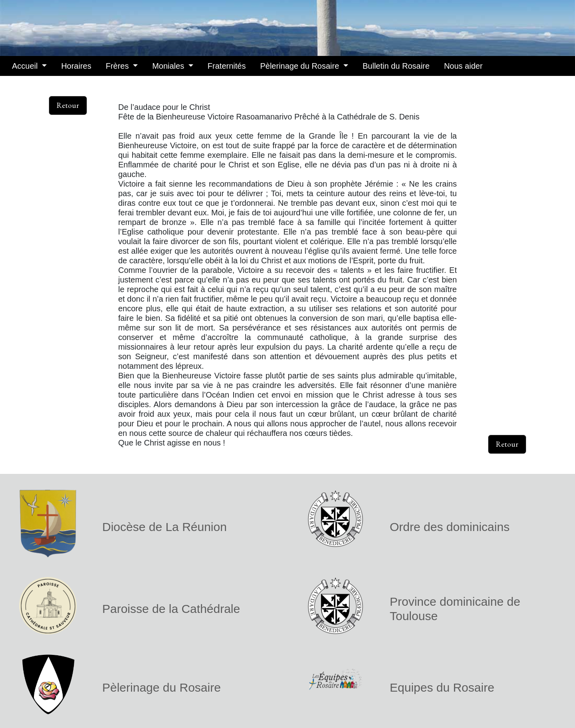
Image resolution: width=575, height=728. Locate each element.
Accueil (26, 66)
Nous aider (463, 66)
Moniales (169, 66)
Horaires (76, 66)
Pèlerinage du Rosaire (300, 66)
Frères (118, 66)
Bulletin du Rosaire (396, 66)
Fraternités (227, 66)
